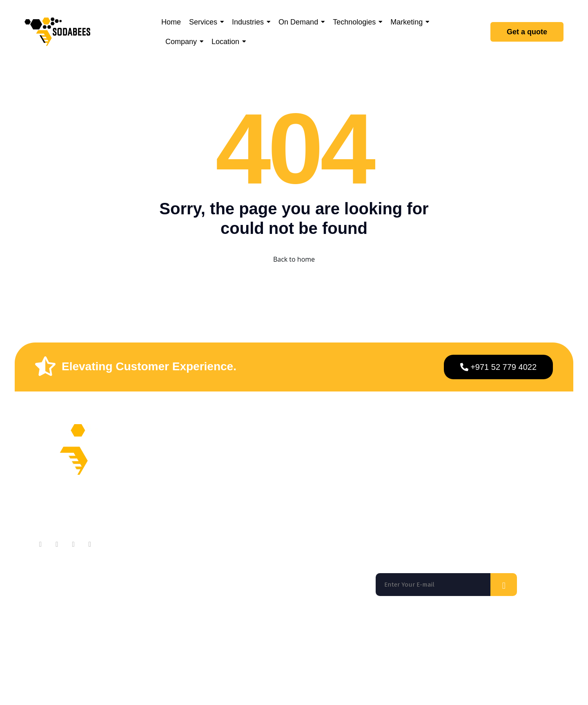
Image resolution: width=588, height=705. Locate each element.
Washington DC (173, 631)
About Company (211, 456)
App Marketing (295, 521)
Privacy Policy (465, 664)
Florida (53, 631)
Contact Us (203, 488)
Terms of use (416, 664)
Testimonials (206, 505)
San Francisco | (109, 631)
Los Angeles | (246, 631)
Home (281, 456)
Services (285, 472)
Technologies (292, 505)
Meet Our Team (210, 472)
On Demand (290, 488)
